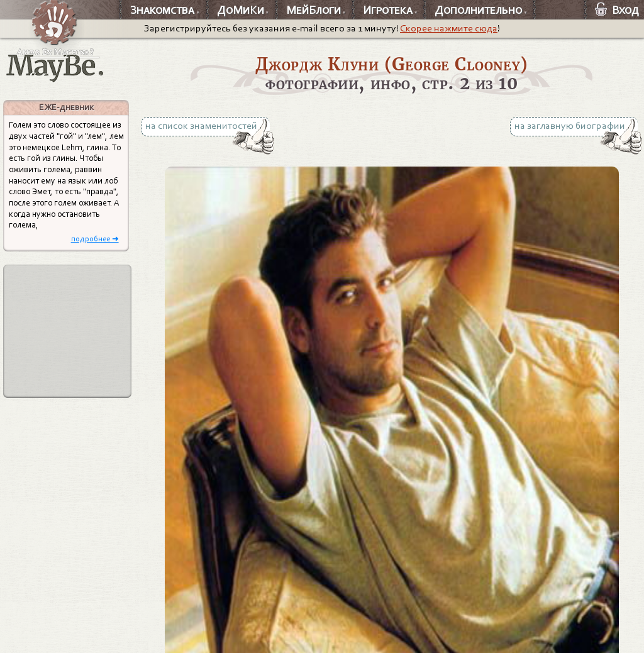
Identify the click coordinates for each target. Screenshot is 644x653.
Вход (617, 10)
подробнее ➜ (95, 239)
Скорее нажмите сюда (449, 28)
